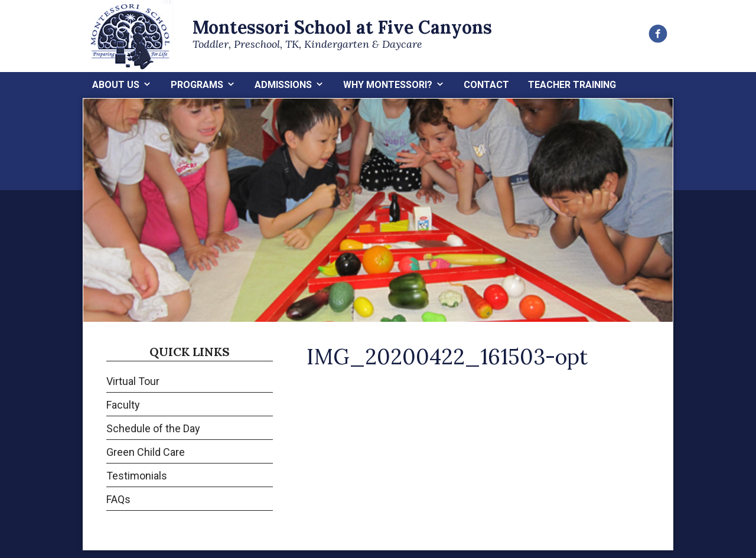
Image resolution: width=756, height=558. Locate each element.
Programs (197, 85)
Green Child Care (146, 452)
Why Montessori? (388, 85)
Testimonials (137, 476)
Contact (486, 85)
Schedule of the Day (153, 428)
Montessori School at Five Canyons (342, 27)
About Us (116, 85)
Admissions (283, 85)
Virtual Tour (133, 381)
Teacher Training (572, 85)
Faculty (123, 405)
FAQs (118, 499)
